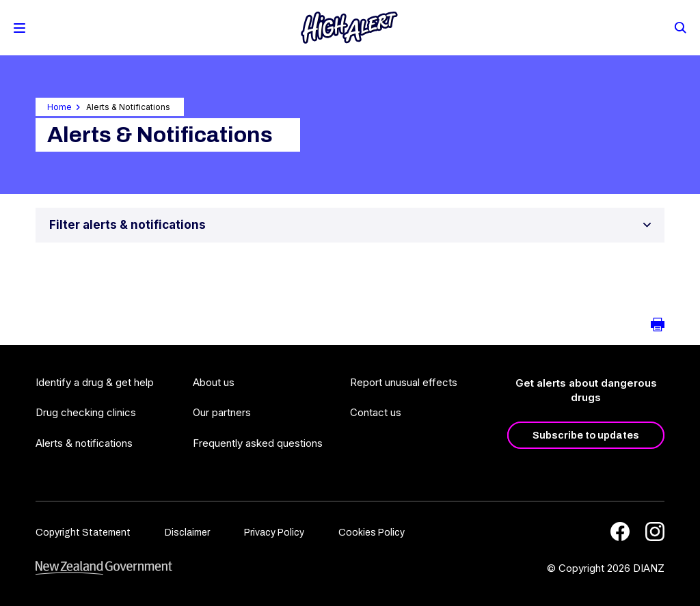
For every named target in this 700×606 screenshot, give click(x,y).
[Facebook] (620, 532)
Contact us (376, 412)
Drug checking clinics (86, 412)
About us (214, 382)
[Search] (679, 27)
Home (59, 107)
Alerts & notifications (84, 443)
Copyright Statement (83, 533)
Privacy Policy (274, 533)
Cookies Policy (372, 533)
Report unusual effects (404, 382)
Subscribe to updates (586, 435)
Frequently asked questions (258, 443)
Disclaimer (187, 533)
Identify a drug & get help (95, 382)
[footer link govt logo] (104, 568)
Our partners (222, 412)
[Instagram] (655, 532)
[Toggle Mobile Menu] (19, 28)
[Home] (349, 28)
